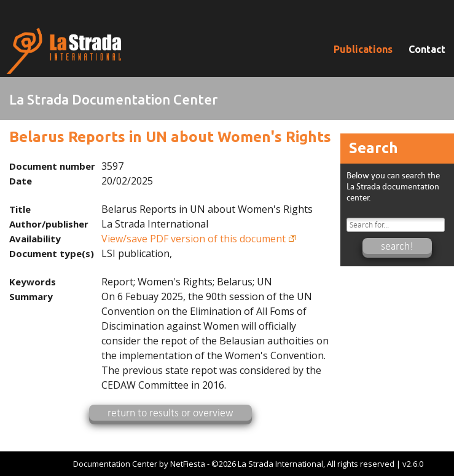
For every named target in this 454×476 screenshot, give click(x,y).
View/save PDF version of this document (194, 239)
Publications (363, 49)
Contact (427, 49)
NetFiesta (188, 464)
